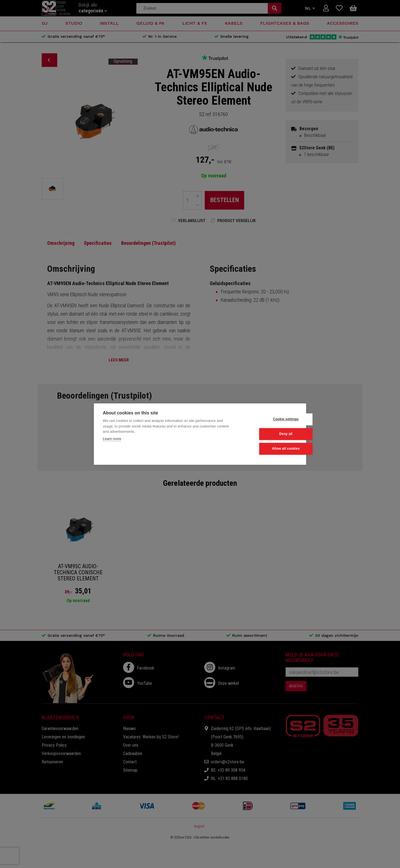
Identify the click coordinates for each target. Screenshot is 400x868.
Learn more (112, 439)
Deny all (270, 434)
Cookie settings (270, 419)
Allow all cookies (270, 449)
